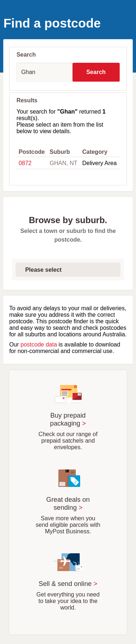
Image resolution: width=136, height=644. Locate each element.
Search (96, 72)
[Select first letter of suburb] (68, 270)
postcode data (39, 344)
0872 (25, 163)
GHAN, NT (63, 163)
